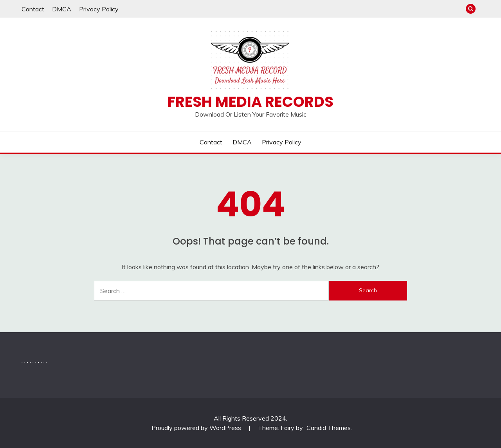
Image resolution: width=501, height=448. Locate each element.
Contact (33, 9)
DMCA (62, 9)
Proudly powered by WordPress (197, 428)
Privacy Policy (99, 9)
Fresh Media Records (250, 102)
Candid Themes (329, 428)
